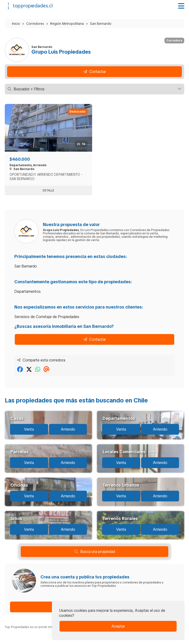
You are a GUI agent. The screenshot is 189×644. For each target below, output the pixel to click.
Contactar (95, 72)
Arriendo (68, 429)
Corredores (35, 24)
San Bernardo (101, 24)
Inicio (16, 24)
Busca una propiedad (95, 552)
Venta (29, 429)
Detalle (48, 191)
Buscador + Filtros (94, 89)
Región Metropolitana (67, 24)
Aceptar (118, 626)
